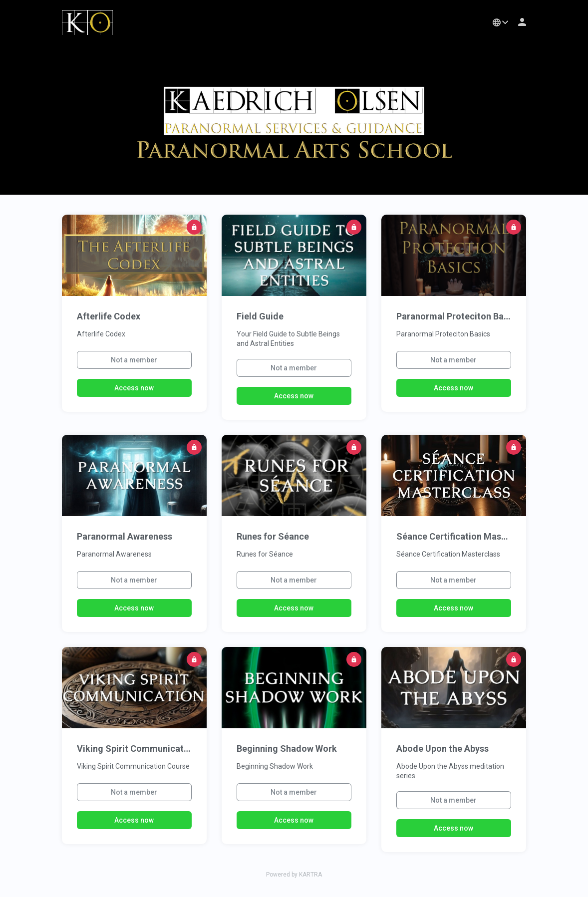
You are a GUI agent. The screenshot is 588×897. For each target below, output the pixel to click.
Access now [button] (134, 388)
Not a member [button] (134, 360)
